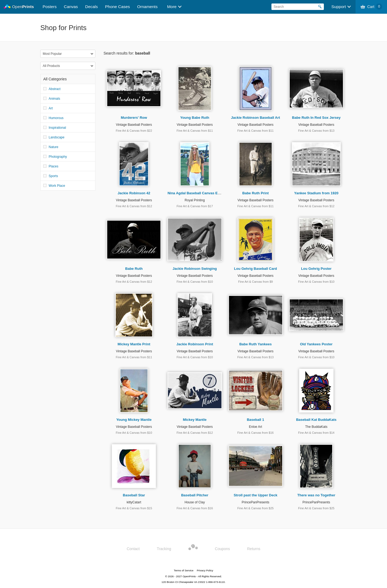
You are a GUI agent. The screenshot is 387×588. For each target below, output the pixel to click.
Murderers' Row (134, 118)
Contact (133, 549)
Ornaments (147, 7)
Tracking (164, 549)
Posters (49, 7)
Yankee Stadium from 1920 (316, 193)
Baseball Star (134, 495)
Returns (254, 549)
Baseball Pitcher (195, 495)
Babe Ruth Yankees (255, 344)
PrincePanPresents (255, 502)
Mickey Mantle (195, 420)
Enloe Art (255, 427)
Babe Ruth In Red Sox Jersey (316, 118)
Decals (92, 7)
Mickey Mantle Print (134, 344)
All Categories (55, 79)
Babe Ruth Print (256, 193)
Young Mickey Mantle (134, 420)
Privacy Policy (205, 570)
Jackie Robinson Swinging (195, 269)
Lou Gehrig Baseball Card (256, 269)
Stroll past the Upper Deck (255, 495)
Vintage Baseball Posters (134, 125)
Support (339, 7)
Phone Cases (117, 7)
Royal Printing (195, 200)
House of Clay (195, 502)
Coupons (223, 549)
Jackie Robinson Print (195, 344)
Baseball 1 (255, 420)
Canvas (71, 7)
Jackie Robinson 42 (134, 193)
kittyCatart (134, 502)
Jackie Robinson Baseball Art (256, 118)
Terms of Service (184, 570)
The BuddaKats (316, 427)
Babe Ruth (134, 269)
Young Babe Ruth (195, 118)
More (172, 7)
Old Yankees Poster (316, 344)
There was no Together (316, 495)
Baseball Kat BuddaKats (316, 420)
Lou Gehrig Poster (316, 269)
